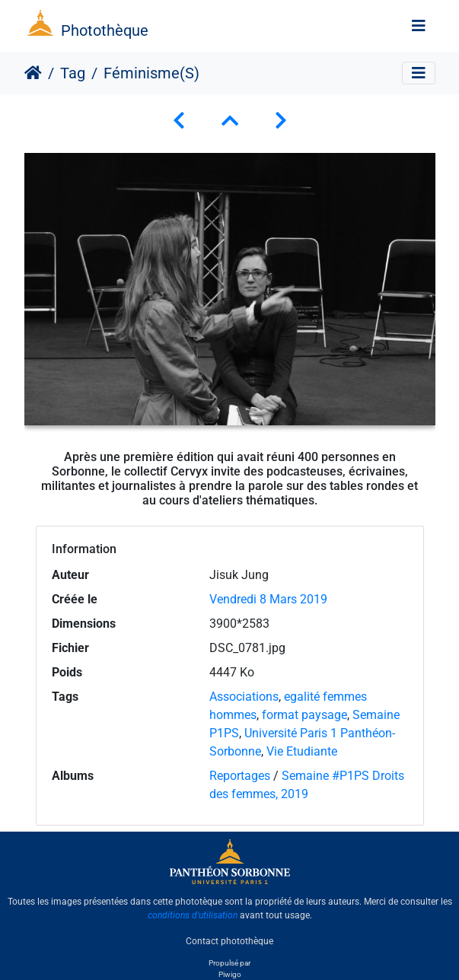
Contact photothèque (229, 941)
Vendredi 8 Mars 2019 (268, 599)
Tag (73, 73)
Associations (244, 697)
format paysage (304, 715)
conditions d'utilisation (193, 915)
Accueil (33, 73)
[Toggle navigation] (419, 26)
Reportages (240, 776)
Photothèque (105, 30)
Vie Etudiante (302, 751)
